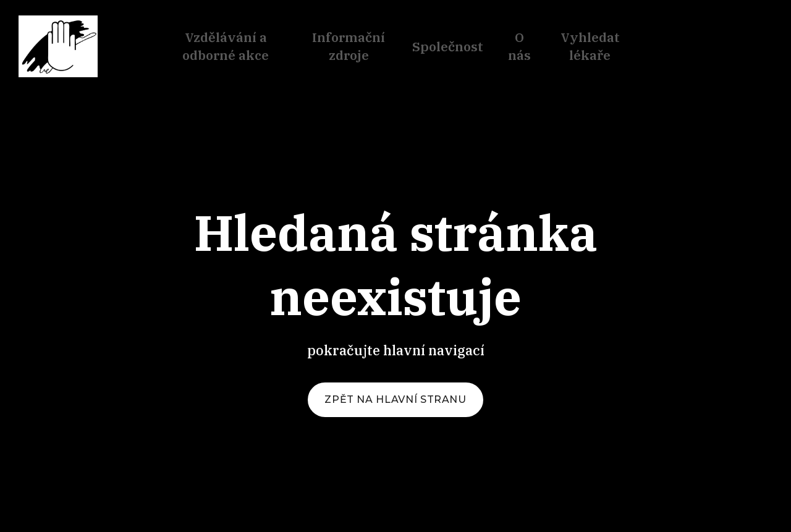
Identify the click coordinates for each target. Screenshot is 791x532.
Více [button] (599, 47)
